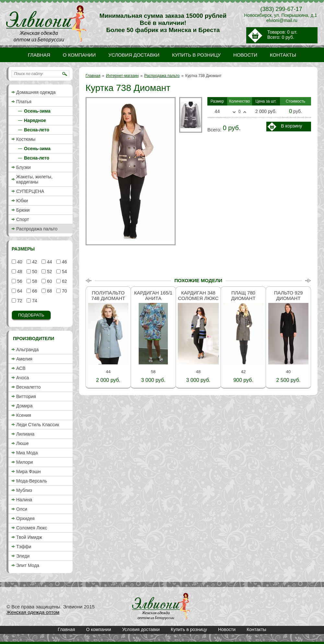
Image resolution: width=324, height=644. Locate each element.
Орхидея (25, 518)
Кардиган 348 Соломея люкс (198, 295)
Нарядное (35, 120)
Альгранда (27, 350)
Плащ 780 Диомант (243, 295)
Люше (23, 443)
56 (19, 281)
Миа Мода (27, 453)
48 (19, 272)
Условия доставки (141, 629)
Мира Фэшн (29, 472)
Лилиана (25, 434)
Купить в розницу (189, 629)
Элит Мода (28, 565)
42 (34, 262)
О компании (99, 629)
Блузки (23, 167)
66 (34, 291)
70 (64, 291)
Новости (227, 629)
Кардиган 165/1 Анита (153, 295)
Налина (24, 500)
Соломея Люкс (32, 528)
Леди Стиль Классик (38, 425)
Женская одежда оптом (33, 612)
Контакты (256, 629)
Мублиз (24, 490)
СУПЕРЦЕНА (30, 191)
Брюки (23, 210)
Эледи (23, 556)
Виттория (26, 396)
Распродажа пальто (162, 76)
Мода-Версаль (32, 481)
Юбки (22, 201)
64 (19, 291)
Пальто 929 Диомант (289, 295)
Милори (24, 462)
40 (19, 262)
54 (64, 272)
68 (49, 291)
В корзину (291, 126)
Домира (24, 406)
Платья (24, 102)
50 (34, 272)
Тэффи (24, 547)
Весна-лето (37, 130)
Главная (93, 76)
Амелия (24, 359)
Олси (22, 509)
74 (34, 301)
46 (64, 262)
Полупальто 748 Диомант (108, 295)
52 (49, 272)
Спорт (23, 219)
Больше (245, 112)
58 (34, 281)
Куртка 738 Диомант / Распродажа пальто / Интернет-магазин (161, 606)
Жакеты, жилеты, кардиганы (34, 179)
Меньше (234, 112)
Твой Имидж (29, 537)
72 (19, 301)
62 (64, 281)
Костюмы (26, 139)
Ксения (24, 415)
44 (49, 262)
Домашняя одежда (36, 92)
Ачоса (23, 378)
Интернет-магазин (122, 76)
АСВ (21, 368)
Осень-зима (37, 111)
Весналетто (29, 387)
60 (49, 281)
